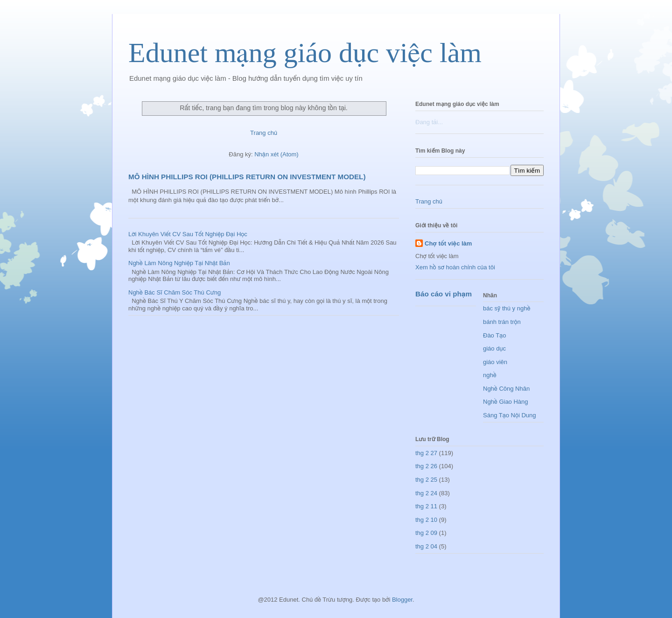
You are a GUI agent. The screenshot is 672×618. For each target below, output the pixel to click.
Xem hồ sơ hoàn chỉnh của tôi (455, 267)
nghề (490, 375)
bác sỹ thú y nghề (507, 308)
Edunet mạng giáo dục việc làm (305, 53)
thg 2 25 (426, 480)
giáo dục (494, 348)
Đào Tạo (494, 335)
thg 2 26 (426, 466)
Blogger (402, 600)
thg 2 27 (426, 453)
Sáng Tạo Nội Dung (510, 415)
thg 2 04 (426, 546)
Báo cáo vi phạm (444, 294)
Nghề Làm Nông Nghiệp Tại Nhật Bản (179, 263)
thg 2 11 (426, 506)
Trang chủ (264, 133)
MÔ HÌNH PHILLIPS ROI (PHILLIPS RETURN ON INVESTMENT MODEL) (247, 177)
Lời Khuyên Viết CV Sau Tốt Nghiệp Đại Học (188, 234)
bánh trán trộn (502, 322)
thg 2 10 (426, 520)
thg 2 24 (426, 493)
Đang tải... (429, 122)
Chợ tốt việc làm (448, 243)
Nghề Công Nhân (506, 389)
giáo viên (495, 362)
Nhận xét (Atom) (276, 154)
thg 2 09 (426, 533)
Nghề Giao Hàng (506, 402)
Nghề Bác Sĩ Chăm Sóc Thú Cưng (175, 292)
